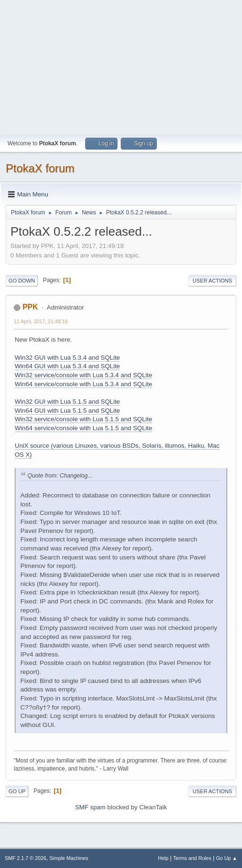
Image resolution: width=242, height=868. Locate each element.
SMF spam (90, 807)
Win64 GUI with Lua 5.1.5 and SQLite (67, 411)
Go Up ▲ (227, 858)
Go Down (22, 281)
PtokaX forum (40, 168)
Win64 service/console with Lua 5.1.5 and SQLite (83, 428)
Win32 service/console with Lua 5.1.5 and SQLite (83, 419)
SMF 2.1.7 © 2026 (26, 858)
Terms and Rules (193, 858)
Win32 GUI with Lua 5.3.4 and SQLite (67, 358)
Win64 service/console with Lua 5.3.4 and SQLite (83, 384)
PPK (30, 307)
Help (163, 858)
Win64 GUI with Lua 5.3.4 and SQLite (67, 366)
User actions (212, 281)
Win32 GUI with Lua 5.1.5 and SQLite (67, 402)
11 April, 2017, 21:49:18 (41, 321)
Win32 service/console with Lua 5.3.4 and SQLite (83, 375)
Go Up (17, 791)
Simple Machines (69, 858)
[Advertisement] (121, 66)
